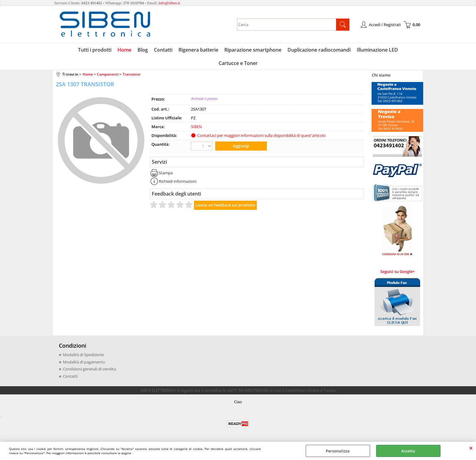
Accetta (408, 451)
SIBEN (196, 127)
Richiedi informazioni (178, 181)
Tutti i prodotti (95, 50)
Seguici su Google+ (398, 271)
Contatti (163, 50)
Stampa (166, 173)
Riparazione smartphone (253, 50)
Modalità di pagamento (84, 362)
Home (124, 50)
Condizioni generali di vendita (89, 369)
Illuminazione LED (377, 50)
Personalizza (338, 451)
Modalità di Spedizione (83, 355)
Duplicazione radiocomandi (319, 50)
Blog (143, 50)
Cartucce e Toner (238, 63)
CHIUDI (471, 448)
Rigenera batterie (198, 50)
